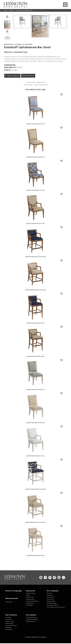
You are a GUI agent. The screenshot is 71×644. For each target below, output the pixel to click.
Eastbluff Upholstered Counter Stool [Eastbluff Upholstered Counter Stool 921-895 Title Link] (36, 490)
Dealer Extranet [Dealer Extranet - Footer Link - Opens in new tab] (31, 622)
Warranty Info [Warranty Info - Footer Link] (9, 624)
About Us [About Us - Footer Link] (49, 594)
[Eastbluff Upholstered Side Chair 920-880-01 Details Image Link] (36, 155)
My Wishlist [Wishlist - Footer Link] (29, 606)
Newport (11, 10)
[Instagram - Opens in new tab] (41, 578)
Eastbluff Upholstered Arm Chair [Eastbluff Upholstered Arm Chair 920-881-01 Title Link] (35, 224)
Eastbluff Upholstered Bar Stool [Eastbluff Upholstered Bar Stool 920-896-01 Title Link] (36, 357)
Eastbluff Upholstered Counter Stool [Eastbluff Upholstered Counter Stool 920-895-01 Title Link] (36, 290)
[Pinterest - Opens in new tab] (50, 578)
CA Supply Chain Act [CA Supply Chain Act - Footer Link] (53, 606)
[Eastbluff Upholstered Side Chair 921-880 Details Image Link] (36, 388)
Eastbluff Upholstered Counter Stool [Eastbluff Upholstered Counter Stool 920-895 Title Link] (36, 257)
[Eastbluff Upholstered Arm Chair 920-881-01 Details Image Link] (36, 221)
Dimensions (10, 65)
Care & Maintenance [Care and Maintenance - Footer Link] (11, 626)
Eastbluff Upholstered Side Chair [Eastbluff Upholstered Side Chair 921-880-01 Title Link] (35, 423)
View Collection (28, 85)
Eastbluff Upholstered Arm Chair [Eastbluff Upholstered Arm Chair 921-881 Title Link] (35, 457)
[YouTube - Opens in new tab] (59, 578)
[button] (61, 95)
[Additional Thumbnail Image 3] (7, 32)
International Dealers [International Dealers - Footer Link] (32, 620)
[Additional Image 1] (22, 21)
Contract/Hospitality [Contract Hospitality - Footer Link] (32, 602)
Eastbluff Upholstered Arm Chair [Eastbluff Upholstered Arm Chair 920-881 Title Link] (35, 190)
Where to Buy (41, 82)
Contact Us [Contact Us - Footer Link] (50, 596)
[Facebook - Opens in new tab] (45, 578)
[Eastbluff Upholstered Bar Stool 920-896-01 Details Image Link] (36, 354)
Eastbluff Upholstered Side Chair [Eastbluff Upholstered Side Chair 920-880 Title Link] (35, 124)
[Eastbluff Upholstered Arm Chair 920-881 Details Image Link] (36, 188)
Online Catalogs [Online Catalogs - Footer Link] (31, 594)
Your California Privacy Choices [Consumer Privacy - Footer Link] (56, 608)
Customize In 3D (28, 76)
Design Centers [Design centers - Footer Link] (30, 600)
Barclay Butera (24, 44)
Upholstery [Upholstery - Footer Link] (9, 620)
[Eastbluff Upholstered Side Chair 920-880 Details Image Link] (36, 122)
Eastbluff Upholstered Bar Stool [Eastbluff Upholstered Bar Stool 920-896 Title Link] (36, 323)
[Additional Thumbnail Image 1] (7, 17)
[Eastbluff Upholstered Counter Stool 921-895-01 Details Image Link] (36, 521)
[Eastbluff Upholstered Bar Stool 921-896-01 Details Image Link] (36, 554)
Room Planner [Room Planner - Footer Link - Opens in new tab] (30, 604)
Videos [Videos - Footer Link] (28, 596)
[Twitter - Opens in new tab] (64, 578)
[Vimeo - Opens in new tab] (54, 578)
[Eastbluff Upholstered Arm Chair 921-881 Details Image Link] (36, 454)
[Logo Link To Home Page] (15, 7)
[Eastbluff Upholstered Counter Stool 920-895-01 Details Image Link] (36, 288)
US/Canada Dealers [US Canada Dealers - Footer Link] (32, 618)
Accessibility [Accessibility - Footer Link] (9, 630)
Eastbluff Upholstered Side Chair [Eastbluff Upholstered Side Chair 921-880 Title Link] (35, 390)
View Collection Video (41, 85)
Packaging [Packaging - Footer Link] (8, 628)
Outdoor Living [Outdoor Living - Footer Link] (10, 622)
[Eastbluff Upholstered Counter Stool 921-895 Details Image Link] (36, 487)
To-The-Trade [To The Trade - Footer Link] (30, 598)
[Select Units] (10, 603)
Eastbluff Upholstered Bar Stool (24, 10)
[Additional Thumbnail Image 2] (7, 25)
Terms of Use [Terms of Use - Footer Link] (50, 600)
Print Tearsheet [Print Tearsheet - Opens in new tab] (31, 82)
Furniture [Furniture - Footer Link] (8, 618)
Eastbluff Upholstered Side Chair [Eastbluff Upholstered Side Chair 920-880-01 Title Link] (35, 157)
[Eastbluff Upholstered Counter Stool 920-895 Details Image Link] (36, 255)
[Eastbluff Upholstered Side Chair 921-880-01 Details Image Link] (36, 421)
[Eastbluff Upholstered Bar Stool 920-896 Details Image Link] (36, 321)
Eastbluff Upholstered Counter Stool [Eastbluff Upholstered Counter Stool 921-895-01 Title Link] (36, 523)
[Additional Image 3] (58, 21)
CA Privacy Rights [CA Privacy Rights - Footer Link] (52, 604)
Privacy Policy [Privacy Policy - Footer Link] (51, 598)
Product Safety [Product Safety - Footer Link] (51, 602)
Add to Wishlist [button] (13, 76)
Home (5, 10)
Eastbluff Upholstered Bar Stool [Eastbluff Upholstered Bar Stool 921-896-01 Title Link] (36, 556)
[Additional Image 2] (40, 26)
